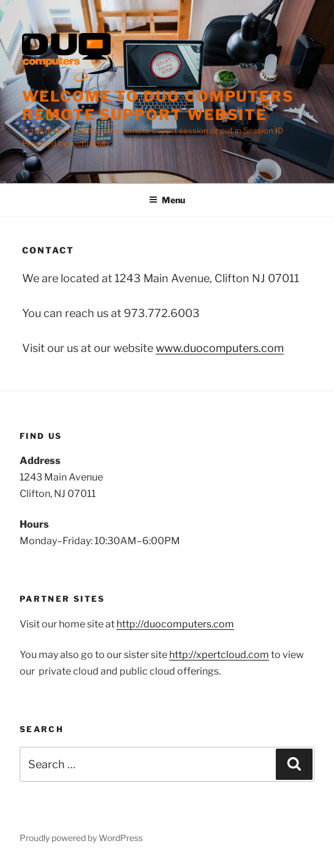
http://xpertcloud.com (219, 655)
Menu (167, 200)
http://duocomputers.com (175, 624)
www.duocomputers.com (220, 348)
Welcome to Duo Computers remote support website (158, 106)
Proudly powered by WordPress (81, 838)
